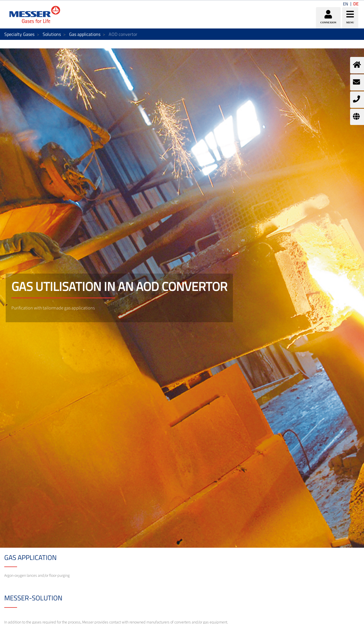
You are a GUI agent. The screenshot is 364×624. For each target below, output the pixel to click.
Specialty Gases (19, 34)
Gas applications (85, 34)
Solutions (52, 34)
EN (346, 4)
